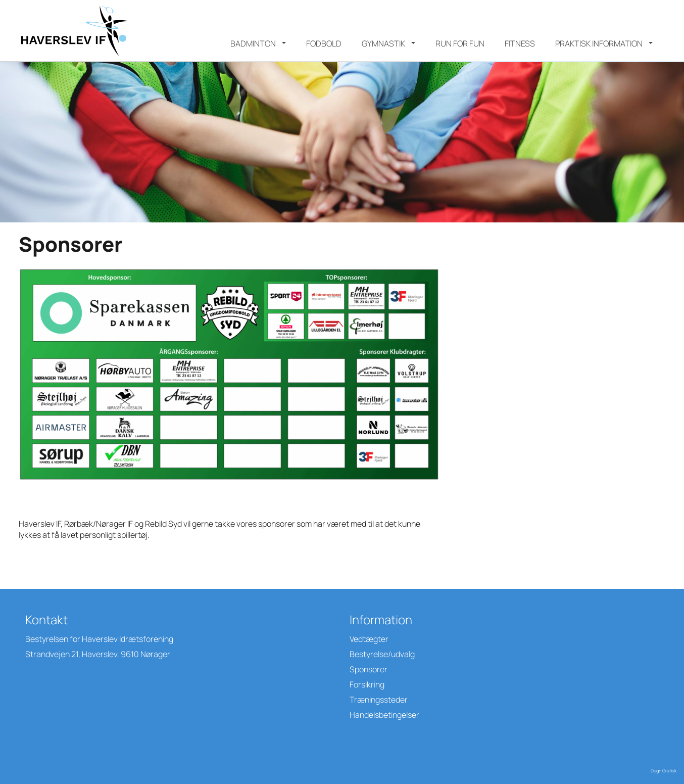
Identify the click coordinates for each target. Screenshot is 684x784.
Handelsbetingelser (384, 715)
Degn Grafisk (664, 771)
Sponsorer (369, 669)
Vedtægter (369, 639)
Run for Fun (460, 43)
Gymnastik (383, 43)
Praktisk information (599, 43)
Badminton (253, 43)
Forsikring (367, 684)
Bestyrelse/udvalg (382, 654)
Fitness (520, 43)
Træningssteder (379, 700)
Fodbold (324, 43)
